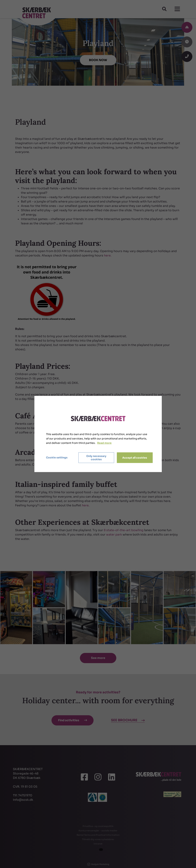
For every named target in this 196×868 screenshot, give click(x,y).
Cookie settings (57, 458)
